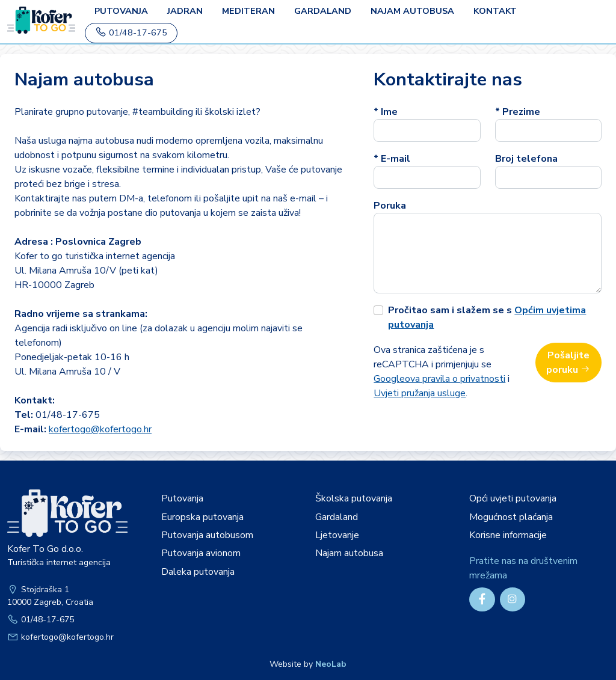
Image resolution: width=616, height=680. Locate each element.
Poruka (390, 206)
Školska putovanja (354, 498)
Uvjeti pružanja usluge (420, 393)
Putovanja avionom (201, 553)
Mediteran (248, 11)
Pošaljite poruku (568, 363)
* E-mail (392, 159)
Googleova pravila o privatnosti (439, 379)
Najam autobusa (412, 11)
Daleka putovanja (198, 572)
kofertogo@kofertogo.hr (100, 429)
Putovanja (182, 498)
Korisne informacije (508, 535)
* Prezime (518, 112)
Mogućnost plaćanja (511, 517)
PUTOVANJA (121, 11)
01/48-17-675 (131, 32)
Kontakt (495, 11)
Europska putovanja (202, 517)
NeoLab (331, 664)
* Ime (386, 112)
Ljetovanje (337, 535)
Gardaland (323, 11)
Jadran (185, 11)
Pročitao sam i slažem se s (487, 317)
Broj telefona (526, 159)
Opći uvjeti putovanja (513, 498)
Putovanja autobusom (207, 535)
